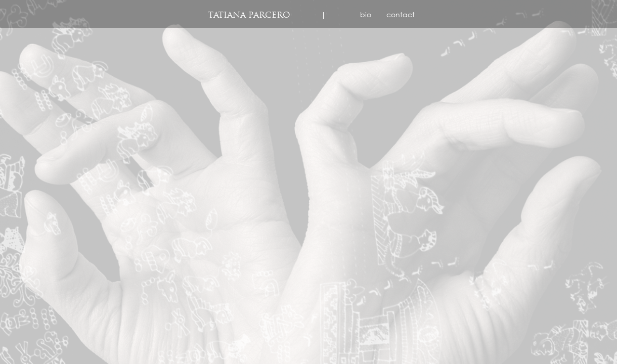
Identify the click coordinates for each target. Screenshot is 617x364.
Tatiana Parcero (249, 15)
